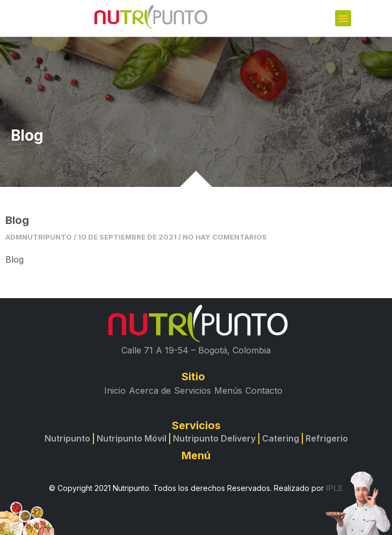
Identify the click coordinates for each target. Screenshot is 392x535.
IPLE (335, 488)
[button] (343, 18)
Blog (17, 220)
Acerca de (150, 391)
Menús (228, 391)
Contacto (264, 391)
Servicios (193, 391)
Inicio (115, 391)
